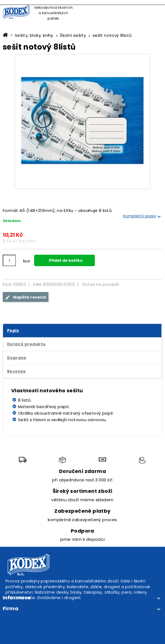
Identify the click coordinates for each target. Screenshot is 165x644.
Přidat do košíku (65, 260)
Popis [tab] (13, 330)
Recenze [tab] (17, 371)
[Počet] (9, 260)
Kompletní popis (143, 217)
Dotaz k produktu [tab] (26, 344)
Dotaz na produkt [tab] (101, 284)
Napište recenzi (26, 297)
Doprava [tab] (17, 358)
